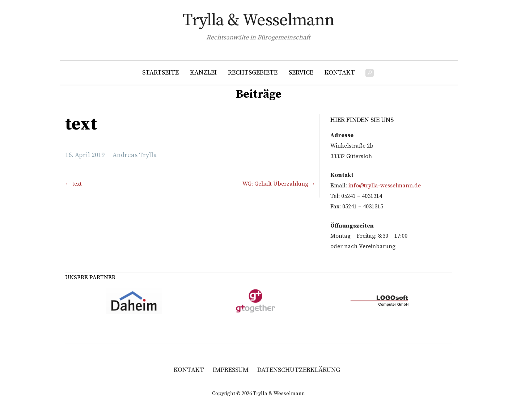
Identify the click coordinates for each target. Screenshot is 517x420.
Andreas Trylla (135, 155)
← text (73, 184)
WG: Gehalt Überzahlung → (279, 184)
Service (301, 73)
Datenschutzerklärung (299, 370)
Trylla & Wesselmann (258, 20)
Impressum (231, 370)
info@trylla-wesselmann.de (385, 186)
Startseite (160, 73)
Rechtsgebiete (253, 73)
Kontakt (340, 73)
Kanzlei (203, 73)
